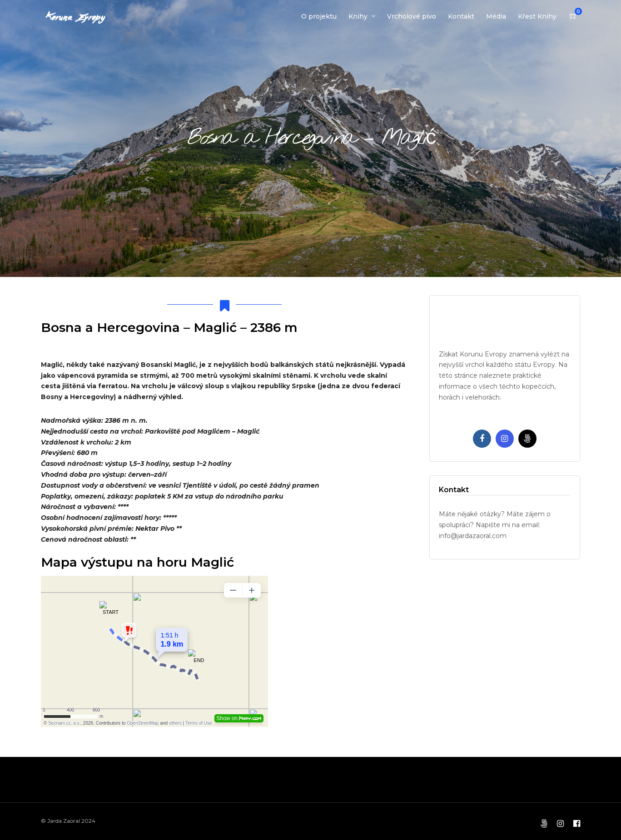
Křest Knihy (537, 16)
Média (496, 16)
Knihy (358, 16)
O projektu (319, 16)
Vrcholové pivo (412, 16)
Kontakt (461, 16)
